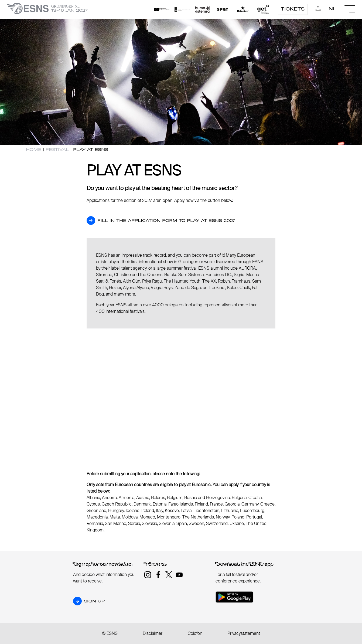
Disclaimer (153, 633)
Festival (57, 150)
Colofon (195, 633)
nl (332, 9)
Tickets (293, 9)
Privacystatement (244, 633)
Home (34, 150)
